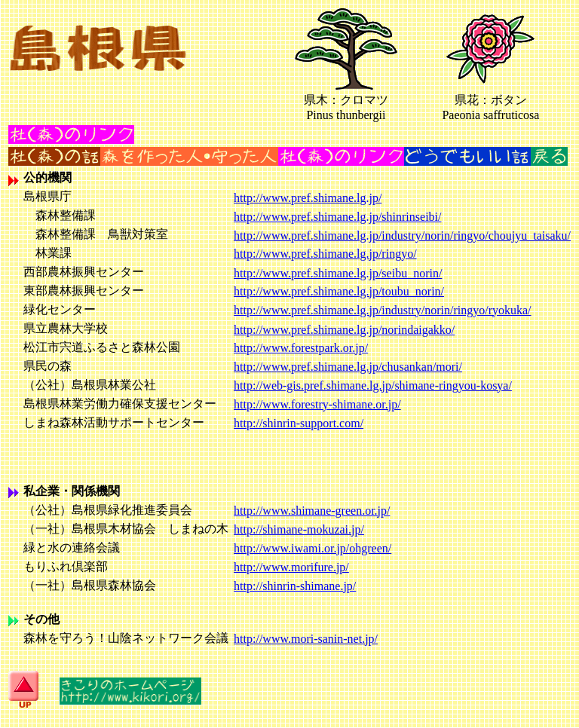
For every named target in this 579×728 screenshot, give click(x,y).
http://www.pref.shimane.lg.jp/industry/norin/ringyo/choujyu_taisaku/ (402, 236)
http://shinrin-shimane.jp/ (295, 586)
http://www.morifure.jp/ (291, 567)
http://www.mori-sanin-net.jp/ (306, 639)
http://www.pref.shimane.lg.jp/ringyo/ (325, 254)
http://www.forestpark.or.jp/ (301, 348)
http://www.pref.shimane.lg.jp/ (308, 198)
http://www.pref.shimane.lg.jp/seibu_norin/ (338, 273)
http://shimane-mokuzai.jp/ (299, 529)
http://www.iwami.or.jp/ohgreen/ (312, 548)
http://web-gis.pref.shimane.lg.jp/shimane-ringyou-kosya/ (373, 385)
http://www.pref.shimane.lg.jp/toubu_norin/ (339, 291)
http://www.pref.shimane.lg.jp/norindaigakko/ (344, 330)
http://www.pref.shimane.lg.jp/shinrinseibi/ (337, 217)
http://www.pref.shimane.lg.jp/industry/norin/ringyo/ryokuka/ (382, 310)
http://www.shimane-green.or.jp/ (312, 511)
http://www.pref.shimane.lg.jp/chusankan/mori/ (348, 367)
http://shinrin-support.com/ (299, 423)
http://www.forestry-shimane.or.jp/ (317, 404)
